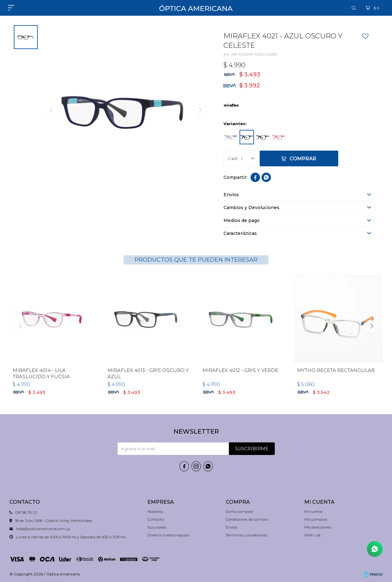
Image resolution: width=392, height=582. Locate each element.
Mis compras (316, 519)
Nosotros (155, 511)
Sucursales (157, 527)
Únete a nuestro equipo (168, 535)
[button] (372, 326)
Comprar (303, 159)
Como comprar (240, 511)
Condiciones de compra (247, 519)
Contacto (156, 519)
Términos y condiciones (246, 535)
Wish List (312, 535)
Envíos (232, 527)
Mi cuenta (313, 511)
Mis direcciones (318, 527)
